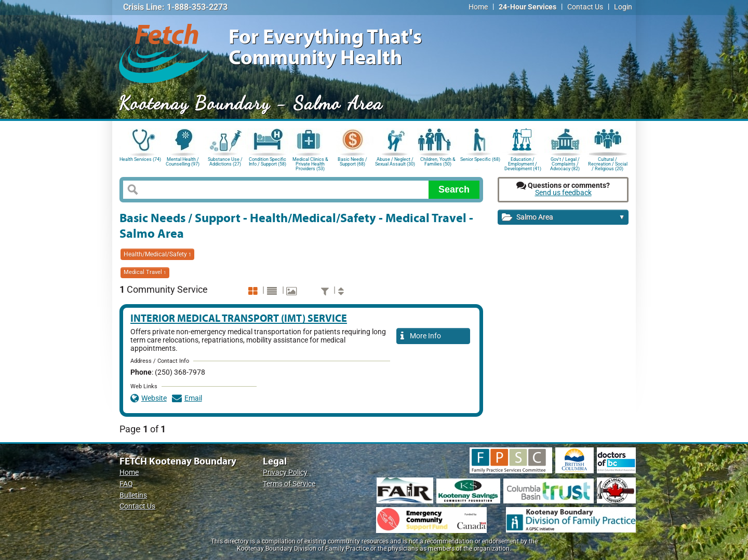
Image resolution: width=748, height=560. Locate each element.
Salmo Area (563, 218)
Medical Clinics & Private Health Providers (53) (310, 163)
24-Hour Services (527, 7)
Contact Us (585, 7)
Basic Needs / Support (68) (352, 162)
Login (623, 7)
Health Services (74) (140, 159)
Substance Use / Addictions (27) (225, 162)
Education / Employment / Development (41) (523, 163)
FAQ (126, 484)
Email (187, 398)
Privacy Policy (285, 473)
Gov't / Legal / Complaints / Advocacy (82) (565, 163)
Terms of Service (289, 484)
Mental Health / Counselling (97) (183, 162)
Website (149, 398)
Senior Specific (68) (480, 159)
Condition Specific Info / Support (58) (268, 162)
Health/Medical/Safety (157, 254)
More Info (421, 337)
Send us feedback (563, 193)
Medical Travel (145, 272)
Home (478, 7)
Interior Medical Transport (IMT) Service (239, 318)
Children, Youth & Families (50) (438, 162)
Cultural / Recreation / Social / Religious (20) (608, 163)
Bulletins (133, 495)
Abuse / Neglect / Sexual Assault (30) (395, 162)
